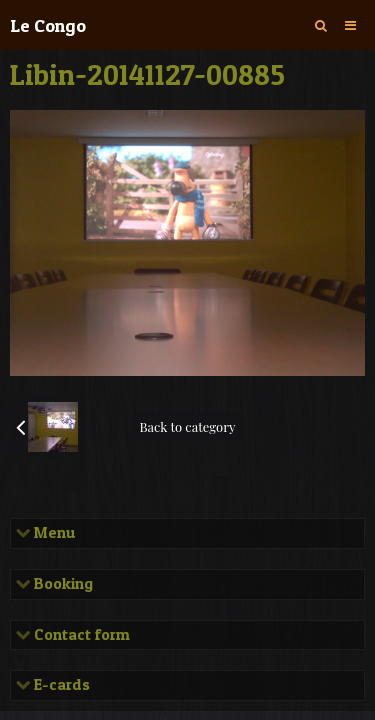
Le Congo (48, 25)
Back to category (187, 426)
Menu (53, 533)
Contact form (80, 635)
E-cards (60, 685)
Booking (61, 584)
